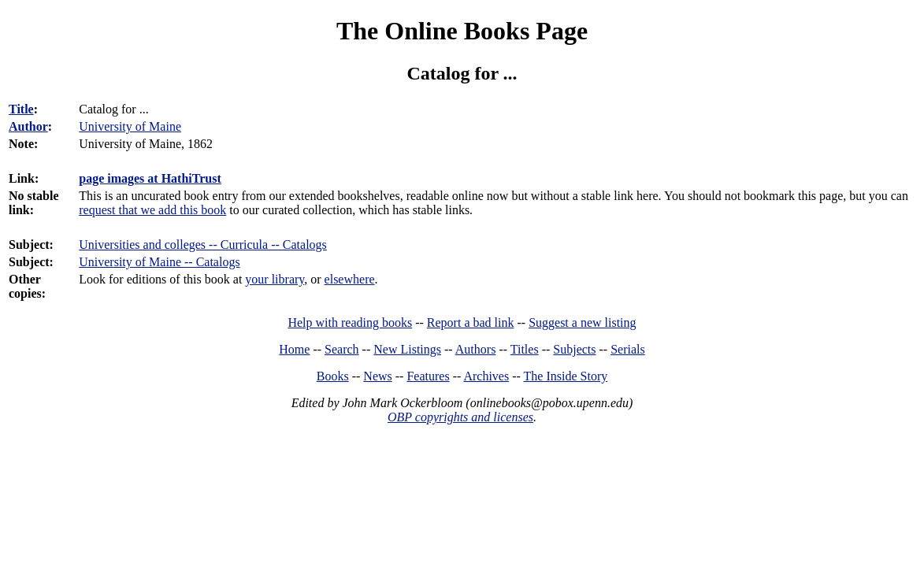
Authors (476, 349)
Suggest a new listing (582, 322)
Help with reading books (350, 322)
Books (333, 376)
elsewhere (350, 279)
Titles (525, 349)
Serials (628, 349)
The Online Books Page (462, 31)
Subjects (574, 349)
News (377, 376)
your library (275, 279)
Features (428, 376)
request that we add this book (152, 210)
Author (28, 126)
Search (342, 349)
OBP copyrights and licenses (460, 417)
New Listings (407, 349)
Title (21, 109)
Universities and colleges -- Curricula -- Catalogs (203, 245)
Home (294, 349)
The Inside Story (566, 376)
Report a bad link (471, 322)
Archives (486, 376)
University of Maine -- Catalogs (159, 262)
